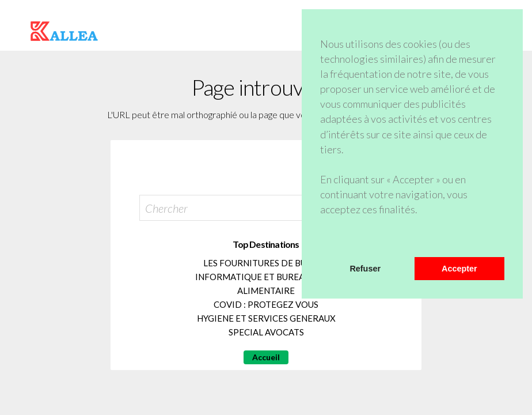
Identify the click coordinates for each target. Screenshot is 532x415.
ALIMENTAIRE (266, 290)
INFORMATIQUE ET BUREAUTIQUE (266, 277)
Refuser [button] (365, 269)
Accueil (266, 357)
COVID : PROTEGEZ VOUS (266, 304)
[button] (322, 242)
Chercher (166, 208)
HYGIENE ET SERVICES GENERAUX (266, 318)
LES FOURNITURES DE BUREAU (266, 263)
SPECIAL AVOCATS (266, 332)
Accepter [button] (459, 269)
